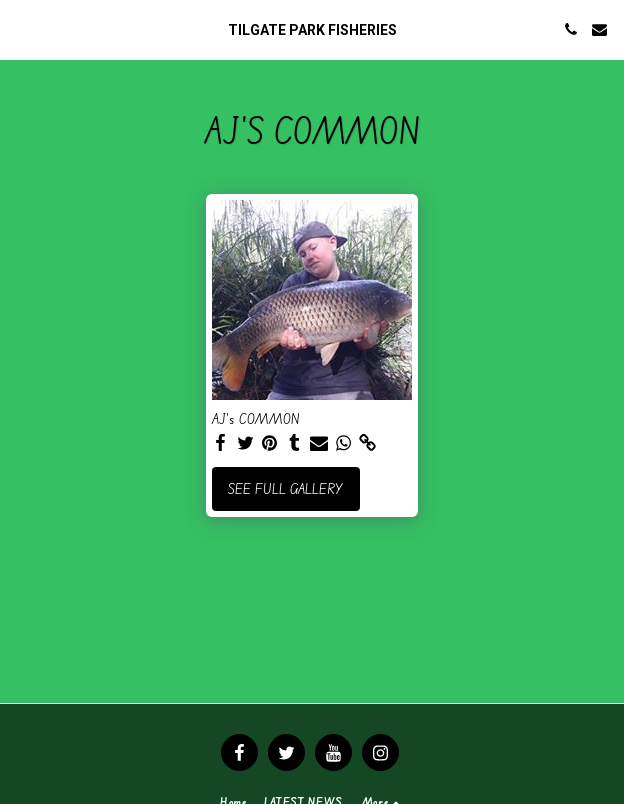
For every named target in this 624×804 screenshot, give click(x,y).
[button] (22, 28)
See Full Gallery (285, 488)
